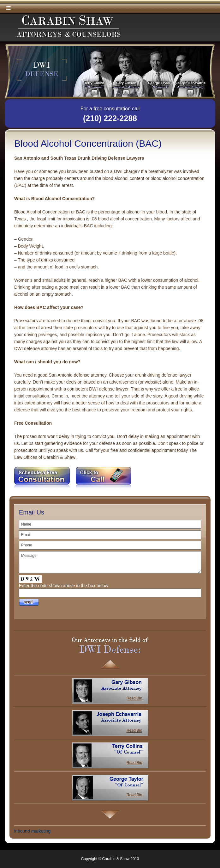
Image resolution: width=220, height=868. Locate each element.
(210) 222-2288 (110, 118)
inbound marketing (32, 831)
